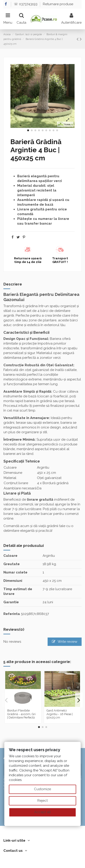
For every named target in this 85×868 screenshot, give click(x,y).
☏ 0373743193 (26, 4)
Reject (42, 801)
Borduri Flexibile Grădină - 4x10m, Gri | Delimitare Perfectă (21, 714)
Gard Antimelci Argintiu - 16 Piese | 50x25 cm (59, 714)
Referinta (12, 614)
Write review (65, 642)
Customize (42, 789)
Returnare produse (58, 4)
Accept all (42, 812)
